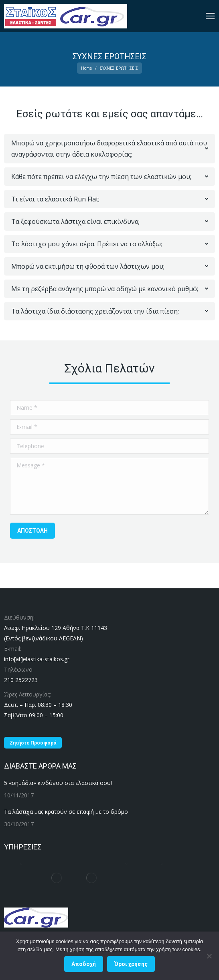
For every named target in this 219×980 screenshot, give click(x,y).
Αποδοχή (84, 964)
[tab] (109, 149)
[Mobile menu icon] (210, 16)
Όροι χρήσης (131, 964)
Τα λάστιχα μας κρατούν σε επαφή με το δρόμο (66, 812)
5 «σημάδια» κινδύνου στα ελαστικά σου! (58, 783)
